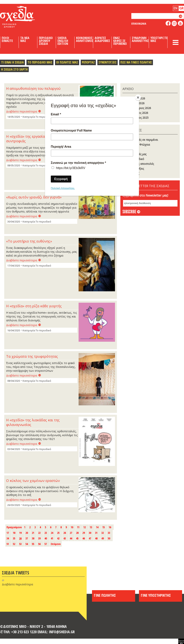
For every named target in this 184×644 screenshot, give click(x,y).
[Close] (138, 97)
